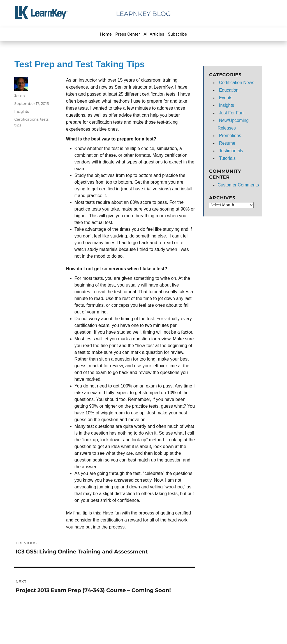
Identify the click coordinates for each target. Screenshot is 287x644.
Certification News (237, 83)
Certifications (26, 119)
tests (44, 119)
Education (229, 90)
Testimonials (231, 151)
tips (18, 125)
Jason (20, 96)
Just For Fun (231, 113)
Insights (22, 111)
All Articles (154, 34)
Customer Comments (238, 185)
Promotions (230, 136)
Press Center (128, 34)
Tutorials (227, 158)
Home (106, 34)
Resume (227, 143)
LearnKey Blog (143, 14)
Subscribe (177, 34)
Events (226, 98)
